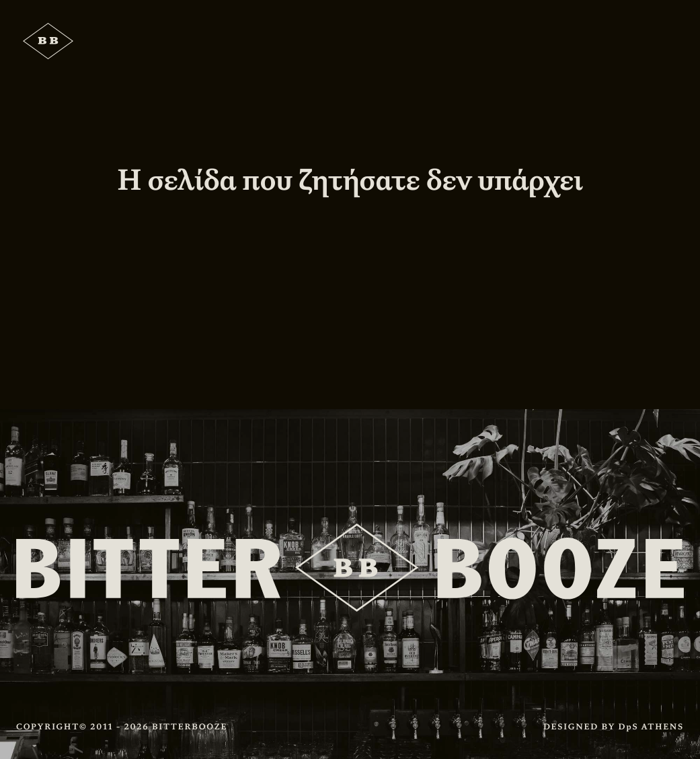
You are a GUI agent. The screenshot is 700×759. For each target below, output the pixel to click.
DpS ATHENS (651, 727)
